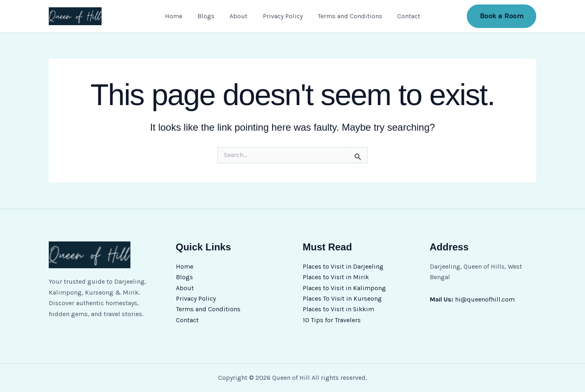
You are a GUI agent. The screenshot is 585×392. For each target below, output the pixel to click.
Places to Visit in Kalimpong (344, 288)
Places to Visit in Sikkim (338, 309)
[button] (502, 16)
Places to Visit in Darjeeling (343, 266)
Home (179, 16)
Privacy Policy (282, 16)
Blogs (209, 16)
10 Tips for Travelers (332, 320)
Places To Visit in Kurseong (342, 298)
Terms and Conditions (347, 16)
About (240, 16)
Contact (403, 16)
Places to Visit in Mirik (336, 277)
